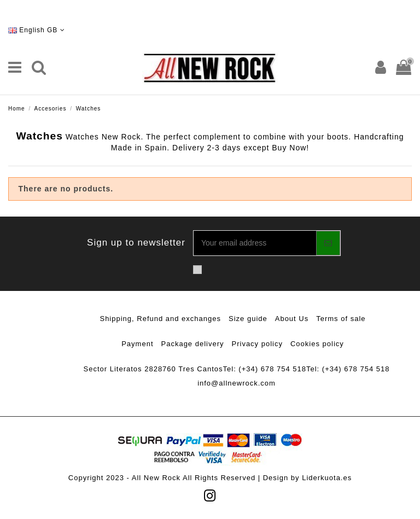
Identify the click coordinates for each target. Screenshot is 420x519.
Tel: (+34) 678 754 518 (265, 369)
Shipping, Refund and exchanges (160, 319)
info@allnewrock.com (237, 383)
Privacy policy (257, 344)
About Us (292, 319)
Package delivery (193, 344)
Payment (137, 344)
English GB (37, 30)
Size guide (248, 319)
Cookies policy (317, 344)
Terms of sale (341, 319)
